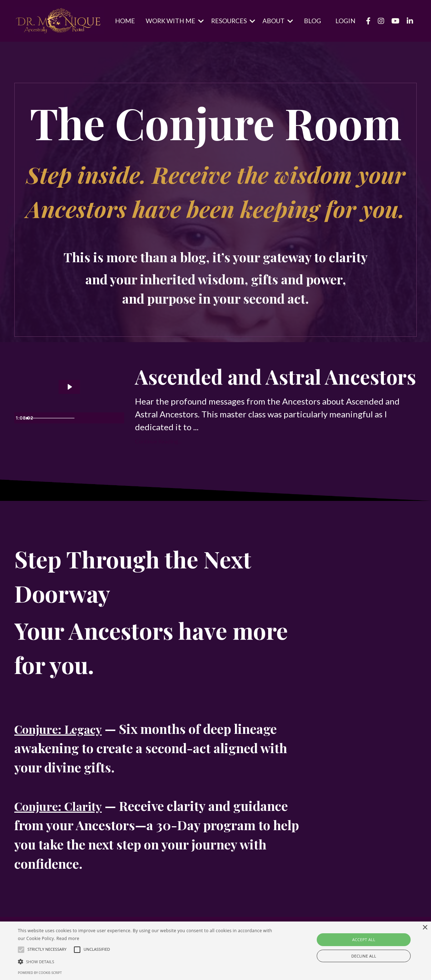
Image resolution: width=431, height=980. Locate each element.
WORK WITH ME (174, 21)
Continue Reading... (158, 480)
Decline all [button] (364, 956)
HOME (124, 21)
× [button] (425, 928)
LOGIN (345, 21)
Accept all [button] (364, 940)
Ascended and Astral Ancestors (242, 396)
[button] (146, 961)
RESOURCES (233, 21)
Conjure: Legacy (62, 768)
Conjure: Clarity (62, 845)
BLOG (312, 21)
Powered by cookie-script (40, 973)
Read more (68, 938)
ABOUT (278, 21)
